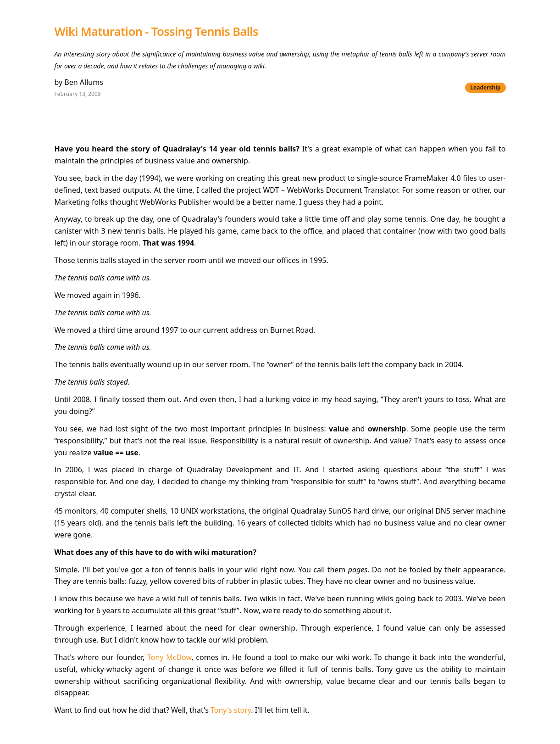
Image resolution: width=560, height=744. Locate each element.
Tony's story (231, 710)
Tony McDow (169, 657)
